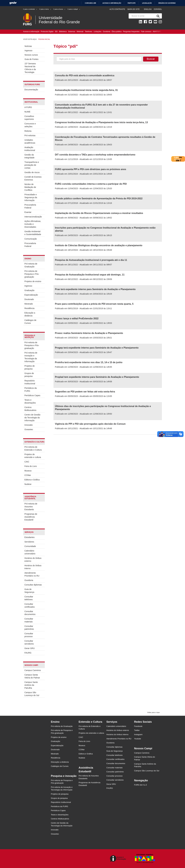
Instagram (138, 734)
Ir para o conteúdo (30, 9)
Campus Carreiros (33, 670)
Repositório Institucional (30, 382)
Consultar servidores (29, 642)
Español (158, 9)
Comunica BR (90, 3)
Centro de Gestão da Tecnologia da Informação (32, 418)
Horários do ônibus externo (33, 560)
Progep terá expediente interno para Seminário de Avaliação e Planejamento (97, 348)
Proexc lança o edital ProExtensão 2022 (77, 318)
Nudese (28, 484)
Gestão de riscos (32, 172)
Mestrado (29, 304)
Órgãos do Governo (167, 3)
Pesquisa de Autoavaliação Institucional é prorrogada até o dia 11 (91, 260)
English (148, 9)
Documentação (31, 90)
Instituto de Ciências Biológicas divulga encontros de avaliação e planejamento (99, 245)
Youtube (138, 739)
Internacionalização (33, 217)
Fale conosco (146, 32)
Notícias (28, 46)
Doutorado (29, 299)
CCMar (28, 475)
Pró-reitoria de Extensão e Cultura (33, 448)
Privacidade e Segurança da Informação (31, 197)
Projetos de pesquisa (30, 367)
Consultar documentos (30, 613)
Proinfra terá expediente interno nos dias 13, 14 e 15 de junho (89, 362)
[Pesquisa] (158, 16)
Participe (132, 3)
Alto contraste (117, 9)
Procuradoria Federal (30, 206)
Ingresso (28, 51)
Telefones (89, 32)
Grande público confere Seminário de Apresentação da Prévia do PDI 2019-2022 (99, 199)
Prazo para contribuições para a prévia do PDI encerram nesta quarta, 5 (94, 304)
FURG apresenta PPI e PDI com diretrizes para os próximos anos (91, 169)
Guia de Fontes (32, 59)
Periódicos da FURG (31, 389)
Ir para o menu (45, 9)
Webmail (80, 32)
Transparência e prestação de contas (32, 165)
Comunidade (30, 546)
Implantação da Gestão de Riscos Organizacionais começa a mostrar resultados (99, 213)
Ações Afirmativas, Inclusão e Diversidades (33, 224)
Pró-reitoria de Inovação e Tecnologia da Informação (31, 357)
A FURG (28, 107)
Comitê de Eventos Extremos (33, 178)
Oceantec (29, 429)
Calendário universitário (30, 552)
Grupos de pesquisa (29, 375)
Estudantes (29, 537)
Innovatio (29, 425)
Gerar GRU (30, 648)
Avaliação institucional (30, 149)
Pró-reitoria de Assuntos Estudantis (31, 507)
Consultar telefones (29, 598)
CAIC (27, 462)
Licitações (97, 32)
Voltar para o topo (153, 712)
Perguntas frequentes (131, 32)
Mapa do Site (134, 9)
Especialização (31, 295)
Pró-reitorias (30, 135)
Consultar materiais (29, 620)
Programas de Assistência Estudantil (31, 517)
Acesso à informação (112, 3)
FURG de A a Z (140, 785)
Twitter (137, 730)
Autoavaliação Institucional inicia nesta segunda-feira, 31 (86, 90)
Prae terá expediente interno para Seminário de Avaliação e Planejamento (95, 289)
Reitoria (28, 131)
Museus (28, 471)
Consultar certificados (30, 605)
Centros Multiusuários (30, 409)
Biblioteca (63, 32)
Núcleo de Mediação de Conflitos (30, 187)
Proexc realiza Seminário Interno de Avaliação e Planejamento (89, 333)
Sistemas (72, 32)
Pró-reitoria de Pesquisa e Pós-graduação (32, 274)
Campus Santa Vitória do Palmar (32, 676)
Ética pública (117, 32)
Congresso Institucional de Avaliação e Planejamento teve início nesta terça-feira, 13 (101, 122)
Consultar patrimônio (29, 628)
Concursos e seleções (30, 125)
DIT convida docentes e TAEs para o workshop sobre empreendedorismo (95, 155)
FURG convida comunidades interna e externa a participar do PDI (91, 184)
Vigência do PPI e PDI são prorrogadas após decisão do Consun (90, 424)
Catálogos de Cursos (30, 322)
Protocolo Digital (47, 32)
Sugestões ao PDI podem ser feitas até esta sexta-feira (85, 392)
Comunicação (31, 239)
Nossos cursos (31, 55)
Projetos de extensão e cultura (33, 456)
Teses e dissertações (30, 401)
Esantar (28, 212)
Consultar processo (29, 635)
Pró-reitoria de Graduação (31, 265)
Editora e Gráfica (32, 480)
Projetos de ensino (33, 281)
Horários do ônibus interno (33, 567)
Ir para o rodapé (74, 9)
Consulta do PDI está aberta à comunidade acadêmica (85, 75)
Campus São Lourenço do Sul (32, 694)
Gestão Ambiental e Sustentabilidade (33, 233)
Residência (29, 308)
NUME (27, 112)
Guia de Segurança (29, 591)
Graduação (29, 290)
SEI (56, 32)
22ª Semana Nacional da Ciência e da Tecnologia (30, 68)
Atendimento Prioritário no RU (32, 574)
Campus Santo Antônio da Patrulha (31, 685)
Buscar (151, 59)
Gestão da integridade (29, 156)
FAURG (28, 653)
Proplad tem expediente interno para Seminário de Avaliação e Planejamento (97, 377)
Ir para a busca (59, 9)
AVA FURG (157, 32)
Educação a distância (30, 314)
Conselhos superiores (29, 118)
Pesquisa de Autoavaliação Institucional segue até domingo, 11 (90, 275)
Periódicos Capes (32, 395)
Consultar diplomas (33, 585)
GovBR (13, 3)
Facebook (138, 726)
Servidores (29, 542)
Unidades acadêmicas (30, 141)
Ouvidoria (106, 32)
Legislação (147, 3)
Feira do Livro (31, 466)
